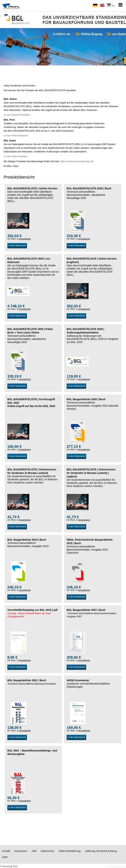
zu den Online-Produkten (17, 115)
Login (5, 857)
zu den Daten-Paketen (15, 156)
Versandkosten (25, 239)
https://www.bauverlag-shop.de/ (77, 161)
